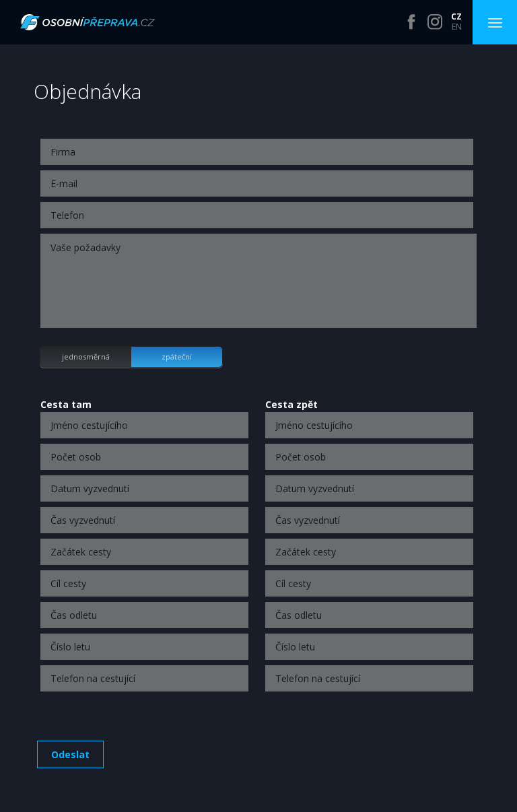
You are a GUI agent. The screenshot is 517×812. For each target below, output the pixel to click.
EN (457, 27)
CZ (456, 16)
